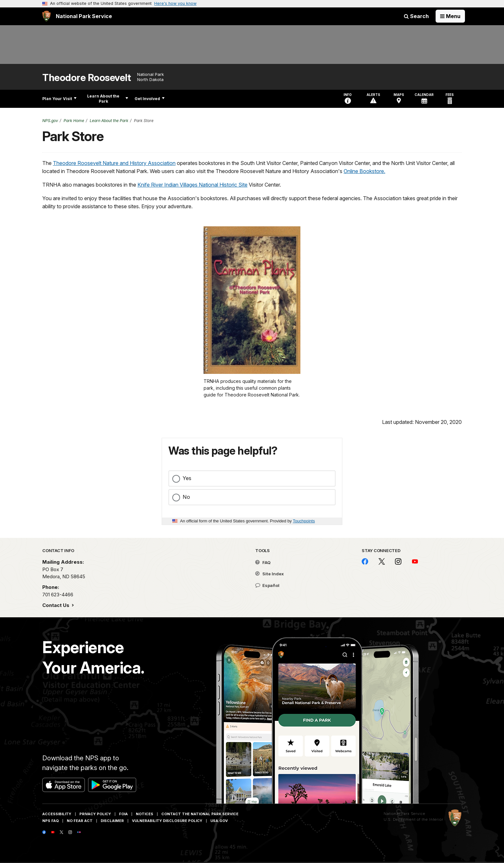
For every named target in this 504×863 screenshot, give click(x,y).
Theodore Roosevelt (86, 78)
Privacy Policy (95, 814)
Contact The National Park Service (200, 814)
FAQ (263, 562)
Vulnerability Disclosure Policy (167, 821)
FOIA (123, 814)
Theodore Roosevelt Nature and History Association (114, 163)
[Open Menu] (450, 16)
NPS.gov (50, 121)
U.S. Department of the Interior (413, 819)
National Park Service (404, 814)
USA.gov (219, 821)
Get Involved (150, 99)
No (186, 497)
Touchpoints (304, 521)
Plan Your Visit (59, 99)
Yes (187, 478)
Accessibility (57, 814)
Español (267, 585)
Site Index (270, 574)
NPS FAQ (50, 821)
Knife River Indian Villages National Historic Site (192, 185)
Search (416, 16)
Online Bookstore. (364, 171)
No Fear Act (80, 821)
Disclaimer (112, 821)
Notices (145, 814)
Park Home (74, 121)
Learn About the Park (108, 99)
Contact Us (56, 605)
